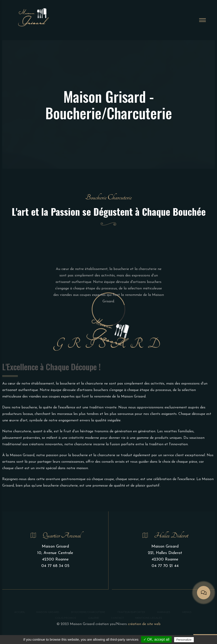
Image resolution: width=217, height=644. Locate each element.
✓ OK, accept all (156, 639)
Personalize (184, 640)
